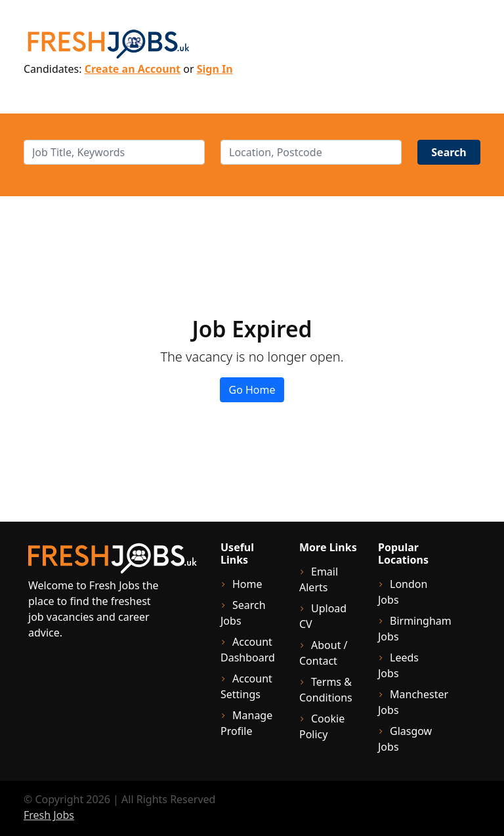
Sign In (215, 69)
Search (449, 152)
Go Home (252, 390)
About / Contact (324, 653)
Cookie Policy (322, 726)
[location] (311, 152)
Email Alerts (319, 579)
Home (247, 584)
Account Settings (246, 686)
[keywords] (114, 152)
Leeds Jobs (398, 665)
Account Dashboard (248, 650)
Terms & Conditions (326, 690)
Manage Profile (246, 723)
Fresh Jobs (49, 815)
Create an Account (133, 69)
